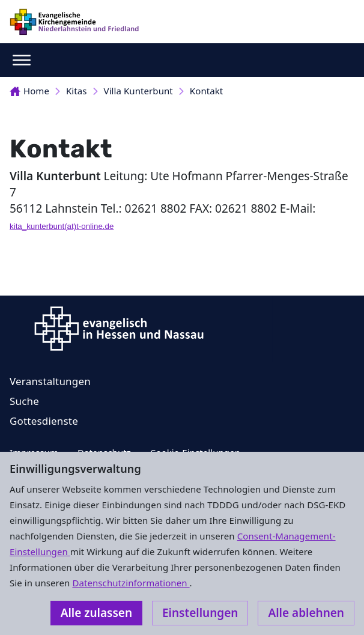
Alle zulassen (96, 613)
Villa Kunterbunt (138, 91)
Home (29, 91)
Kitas (77, 91)
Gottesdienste (44, 421)
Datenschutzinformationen (131, 583)
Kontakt (206, 91)
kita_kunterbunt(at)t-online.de (62, 226)
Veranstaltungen (50, 381)
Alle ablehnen (306, 613)
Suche (24, 401)
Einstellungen (200, 613)
